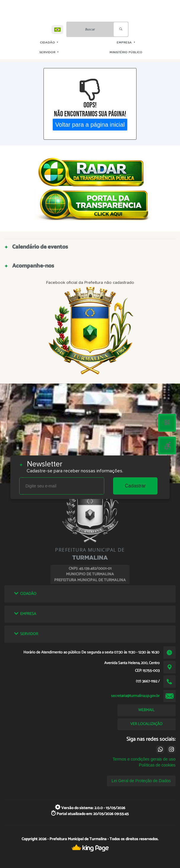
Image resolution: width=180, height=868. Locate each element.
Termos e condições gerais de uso (144, 759)
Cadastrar (135, 486)
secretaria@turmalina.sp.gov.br (135, 696)
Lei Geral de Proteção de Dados (141, 781)
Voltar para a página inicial (90, 124)
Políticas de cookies (157, 765)
